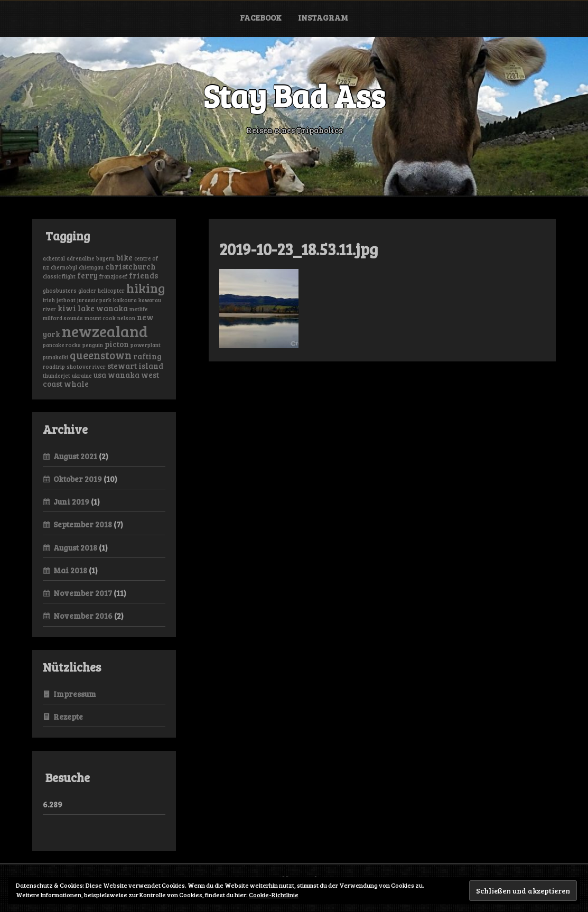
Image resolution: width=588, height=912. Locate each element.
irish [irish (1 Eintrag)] (49, 300)
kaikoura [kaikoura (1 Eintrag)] (125, 300)
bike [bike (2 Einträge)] (124, 257)
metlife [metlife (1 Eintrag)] (139, 309)
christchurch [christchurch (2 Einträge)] (130, 266)
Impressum (75, 694)
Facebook (261, 17)
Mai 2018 (70, 570)
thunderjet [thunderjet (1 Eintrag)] (57, 376)
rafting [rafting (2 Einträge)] (147, 356)
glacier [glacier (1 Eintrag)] (87, 291)
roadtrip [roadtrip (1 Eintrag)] (54, 367)
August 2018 (75, 547)
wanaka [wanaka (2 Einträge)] (124, 375)
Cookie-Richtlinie (274, 895)
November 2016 (83, 616)
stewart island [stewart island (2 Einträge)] (135, 366)
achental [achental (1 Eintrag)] (54, 258)
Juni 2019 (71, 501)
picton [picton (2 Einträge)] (117, 344)
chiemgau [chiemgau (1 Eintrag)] (91, 267)
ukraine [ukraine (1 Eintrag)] (82, 376)
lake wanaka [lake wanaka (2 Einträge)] (103, 308)
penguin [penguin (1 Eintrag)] (93, 345)
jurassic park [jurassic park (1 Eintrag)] (94, 300)
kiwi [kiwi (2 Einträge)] (67, 308)
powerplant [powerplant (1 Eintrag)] (146, 345)
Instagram (323, 17)
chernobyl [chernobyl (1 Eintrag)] (64, 267)
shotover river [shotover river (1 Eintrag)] (86, 367)
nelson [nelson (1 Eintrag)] (126, 318)
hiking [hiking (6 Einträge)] (146, 288)
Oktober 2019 (78, 479)
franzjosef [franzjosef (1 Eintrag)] (113, 276)
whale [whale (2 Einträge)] (76, 384)
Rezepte (68, 716)
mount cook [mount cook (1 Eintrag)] (100, 318)
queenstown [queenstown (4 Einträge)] (101, 355)
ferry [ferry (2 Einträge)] (87, 275)
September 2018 (83, 524)
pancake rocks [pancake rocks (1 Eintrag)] (62, 345)
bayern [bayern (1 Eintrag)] (105, 258)
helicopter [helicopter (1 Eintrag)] (111, 291)
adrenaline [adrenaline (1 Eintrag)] (81, 258)
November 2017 (83, 593)
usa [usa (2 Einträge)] (100, 375)
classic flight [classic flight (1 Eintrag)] (59, 276)
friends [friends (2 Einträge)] (143, 275)
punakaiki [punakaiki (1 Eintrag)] (55, 357)
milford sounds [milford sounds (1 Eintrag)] (63, 318)
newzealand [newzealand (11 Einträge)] (105, 331)
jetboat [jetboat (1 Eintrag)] (66, 300)
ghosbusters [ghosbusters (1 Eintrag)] (60, 291)
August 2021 (75, 456)
